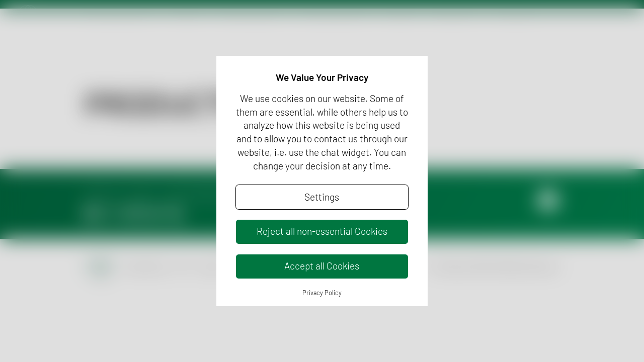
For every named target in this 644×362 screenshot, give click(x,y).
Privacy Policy (322, 293)
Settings (322, 197)
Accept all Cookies (322, 266)
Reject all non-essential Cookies (322, 231)
